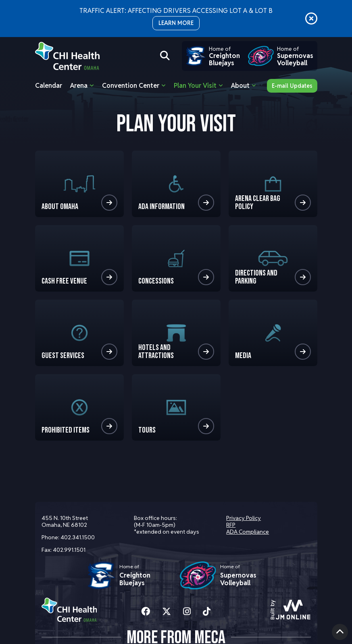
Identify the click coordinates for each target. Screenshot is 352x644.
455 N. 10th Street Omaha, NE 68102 (65, 521)
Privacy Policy (244, 518)
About (240, 86)
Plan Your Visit (195, 86)
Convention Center (131, 86)
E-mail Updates (292, 86)
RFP (231, 525)
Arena (79, 86)
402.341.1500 (78, 537)
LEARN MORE (176, 23)
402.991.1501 (69, 550)
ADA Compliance (248, 532)
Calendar (49, 86)
